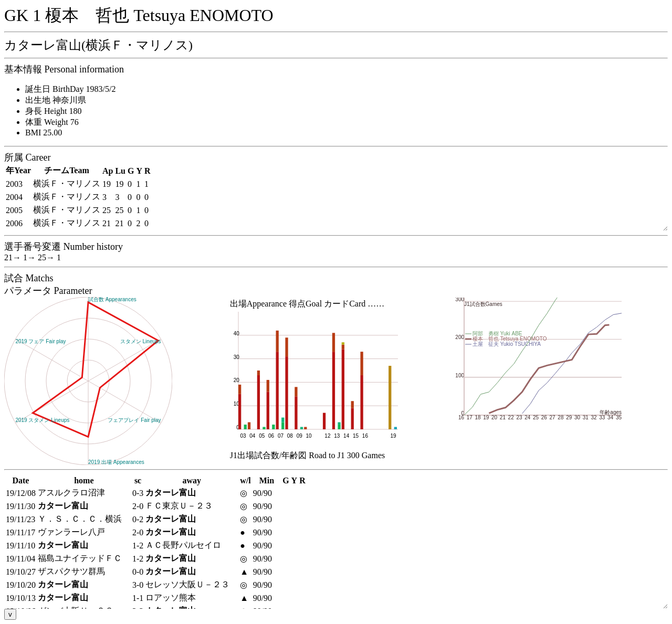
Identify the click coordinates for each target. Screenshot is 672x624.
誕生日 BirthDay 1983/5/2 (70, 89)
